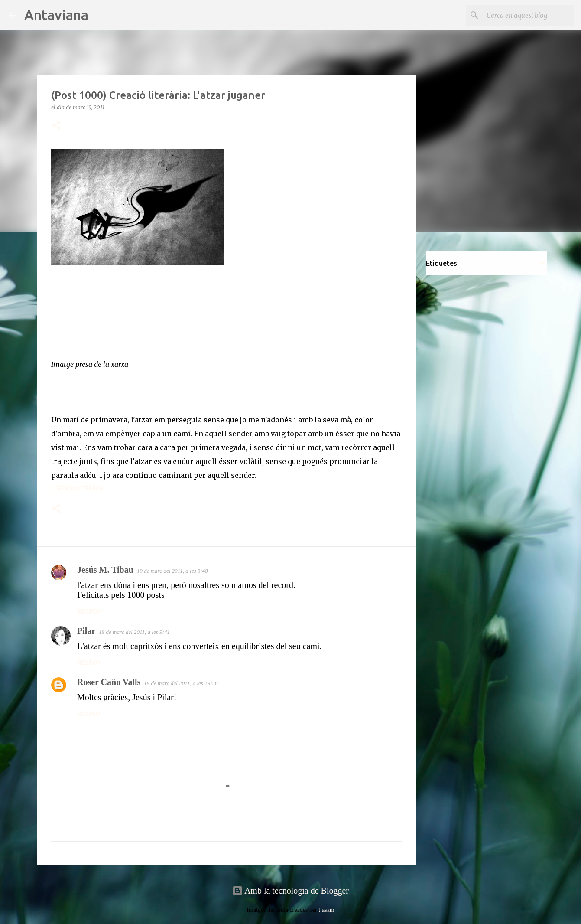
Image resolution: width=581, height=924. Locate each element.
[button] (56, 126)
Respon (89, 612)
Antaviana (56, 15)
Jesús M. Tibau (105, 570)
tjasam (326, 910)
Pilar (86, 631)
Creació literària (79, 488)
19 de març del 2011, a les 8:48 (172, 571)
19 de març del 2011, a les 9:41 (134, 632)
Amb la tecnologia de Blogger (290, 891)
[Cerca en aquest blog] (529, 15)
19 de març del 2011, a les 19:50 (181, 683)
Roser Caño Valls (109, 682)
